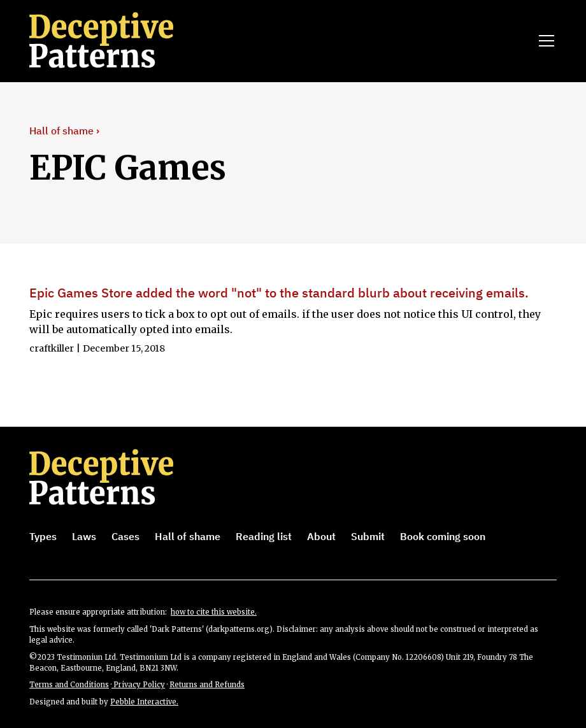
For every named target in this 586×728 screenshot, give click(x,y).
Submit (368, 536)
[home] (119, 41)
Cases (125, 536)
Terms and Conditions (69, 685)
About (321, 536)
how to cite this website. (214, 612)
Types (43, 536)
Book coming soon (443, 536)
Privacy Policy (138, 685)
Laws (84, 536)
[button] (544, 41)
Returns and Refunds (207, 685)
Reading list (264, 536)
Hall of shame (188, 536)
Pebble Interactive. (144, 702)
